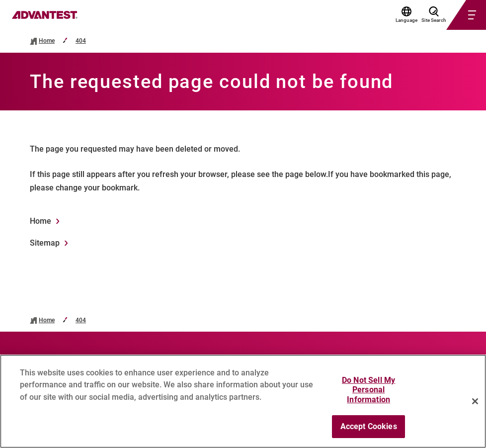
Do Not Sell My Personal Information (368, 394)
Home (47, 41)
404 (81, 41)
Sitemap (45, 243)
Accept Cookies (369, 431)
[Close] (475, 405)
